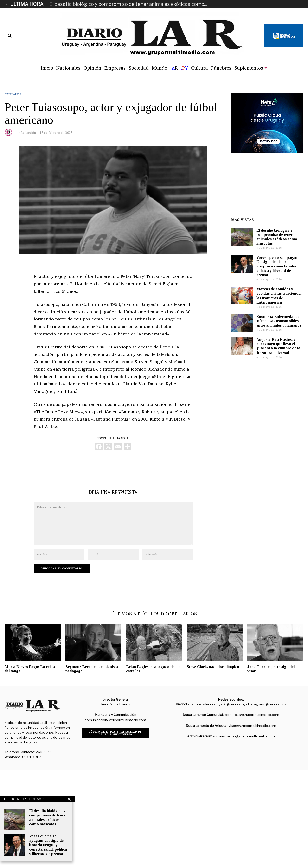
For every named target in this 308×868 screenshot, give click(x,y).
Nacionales (68, 68)
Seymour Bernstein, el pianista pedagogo (92, 767)
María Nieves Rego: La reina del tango (30, 767)
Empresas (115, 68)
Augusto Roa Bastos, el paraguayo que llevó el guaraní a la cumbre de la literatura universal (278, 671)
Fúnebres (221, 68)
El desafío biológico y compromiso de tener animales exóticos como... (128, 4)
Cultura (199, 68)
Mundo (160, 68)
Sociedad (139, 68)
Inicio (47, 68)
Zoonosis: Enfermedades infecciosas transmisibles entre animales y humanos (279, 646)
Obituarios (13, 109)
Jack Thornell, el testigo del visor (271, 767)
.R (174, 68)
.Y (184, 68)
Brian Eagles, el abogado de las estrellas (153, 767)
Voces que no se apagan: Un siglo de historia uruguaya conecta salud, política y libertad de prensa (277, 592)
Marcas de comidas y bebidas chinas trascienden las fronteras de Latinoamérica (279, 621)
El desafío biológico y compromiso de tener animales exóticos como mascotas (277, 562)
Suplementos (249, 68)
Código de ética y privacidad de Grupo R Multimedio (115, 831)
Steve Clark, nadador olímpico (213, 765)
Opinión (92, 68)
